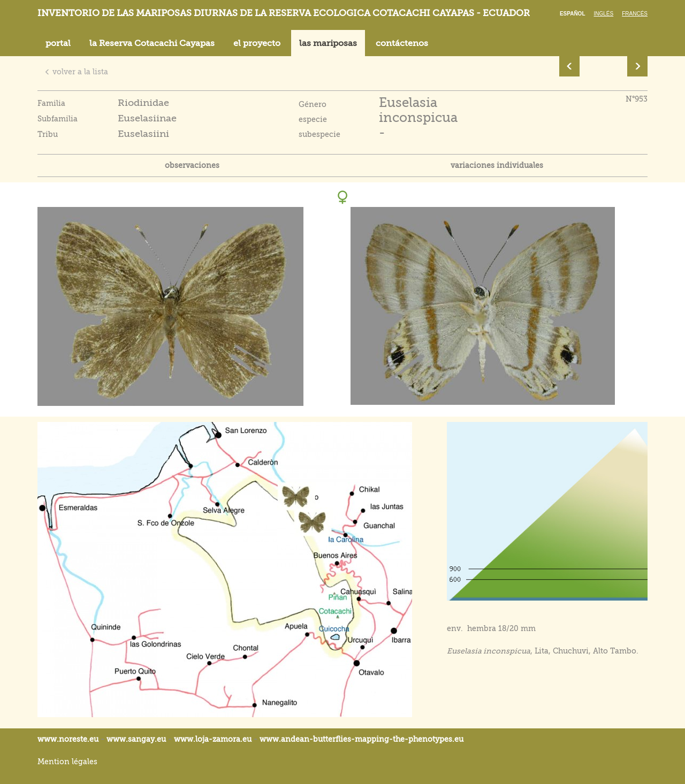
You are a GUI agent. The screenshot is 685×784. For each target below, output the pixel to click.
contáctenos (402, 43)
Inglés (604, 14)
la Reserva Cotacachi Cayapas (152, 43)
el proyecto (257, 43)
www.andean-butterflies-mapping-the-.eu (361, 739)
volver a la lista (76, 72)
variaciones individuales (497, 165)
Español (573, 14)
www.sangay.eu (136, 739)
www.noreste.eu (68, 739)
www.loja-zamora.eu (213, 739)
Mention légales (67, 762)
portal (58, 43)
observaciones (192, 165)
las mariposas (328, 43)
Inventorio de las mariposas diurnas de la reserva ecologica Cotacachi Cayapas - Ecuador (284, 13)
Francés (635, 14)
